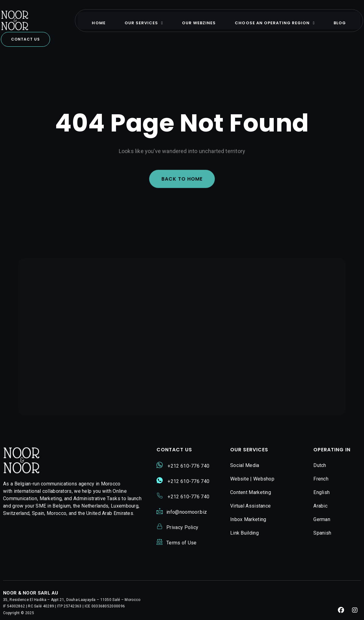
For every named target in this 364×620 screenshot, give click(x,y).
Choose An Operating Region (280, 20)
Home (103, 20)
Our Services (148, 20)
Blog (345, 20)
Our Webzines (204, 20)
